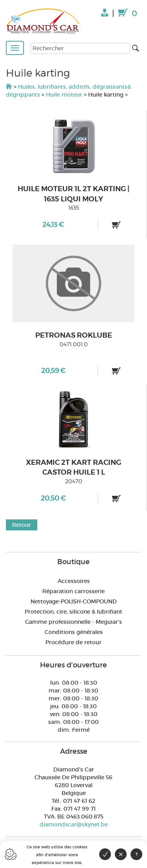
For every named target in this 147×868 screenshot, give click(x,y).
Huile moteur (65, 95)
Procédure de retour (73, 642)
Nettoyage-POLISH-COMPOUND (74, 601)
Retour (22, 525)
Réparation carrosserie (73, 591)
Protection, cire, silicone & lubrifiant (73, 612)
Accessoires (74, 581)
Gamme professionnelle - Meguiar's (73, 622)
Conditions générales (74, 632)
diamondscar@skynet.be (74, 824)
